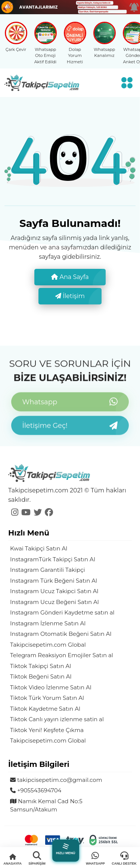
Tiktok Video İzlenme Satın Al (51, 687)
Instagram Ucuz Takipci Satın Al (54, 591)
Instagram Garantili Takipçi (48, 570)
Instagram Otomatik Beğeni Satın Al (61, 634)
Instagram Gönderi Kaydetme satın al (62, 612)
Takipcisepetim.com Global (48, 645)
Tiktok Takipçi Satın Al (41, 666)
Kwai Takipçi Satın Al (39, 548)
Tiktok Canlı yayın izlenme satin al (57, 719)
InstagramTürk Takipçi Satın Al (53, 559)
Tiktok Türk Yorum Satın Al (47, 698)
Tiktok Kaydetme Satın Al (45, 709)
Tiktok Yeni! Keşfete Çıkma (47, 730)
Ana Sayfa (70, 277)
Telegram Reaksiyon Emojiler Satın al (62, 655)
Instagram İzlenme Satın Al (48, 623)
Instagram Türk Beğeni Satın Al (54, 581)
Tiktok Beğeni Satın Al (41, 676)
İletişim (70, 296)
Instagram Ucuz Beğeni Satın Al (55, 602)
